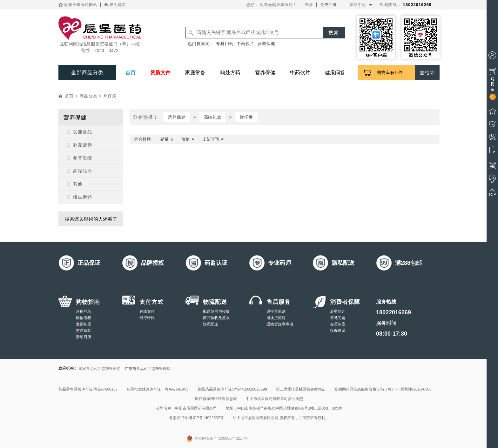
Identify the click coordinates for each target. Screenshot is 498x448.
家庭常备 (195, 73)
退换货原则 (276, 311)
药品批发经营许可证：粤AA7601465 (158, 389)
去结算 (427, 73)
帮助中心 (358, 5)
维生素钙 (83, 197)
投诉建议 (338, 331)
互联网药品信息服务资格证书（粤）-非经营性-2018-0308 (383, 389)
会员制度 (338, 324)
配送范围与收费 (216, 311)
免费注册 (328, 5)
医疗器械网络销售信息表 (216, 399)
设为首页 (118, 5)
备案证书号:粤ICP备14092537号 (196, 418)
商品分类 (89, 96)
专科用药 (225, 44)
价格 (188, 139)
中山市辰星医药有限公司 (196, 408)
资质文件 (160, 73)
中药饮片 (246, 44)
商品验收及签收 (216, 318)
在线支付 (147, 311)
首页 (131, 73)
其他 (78, 184)
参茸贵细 (83, 158)
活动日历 (84, 337)
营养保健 (266, 44)
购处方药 (230, 73)
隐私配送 (211, 324)
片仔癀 (110, 96)
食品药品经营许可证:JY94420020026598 (232, 389)
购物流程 (84, 318)
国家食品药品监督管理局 (99, 369)
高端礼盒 (83, 171)
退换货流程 (276, 318)
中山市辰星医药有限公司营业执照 (274, 399)
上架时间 (213, 139)
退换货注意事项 (280, 324)
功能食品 (83, 132)
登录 (309, 5)
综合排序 (143, 139)
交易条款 (84, 331)
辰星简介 (338, 311)
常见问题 (338, 318)
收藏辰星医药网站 (81, 5)
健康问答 (335, 73)
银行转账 (147, 318)
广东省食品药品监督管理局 (148, 369)
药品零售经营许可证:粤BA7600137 (88, 389)
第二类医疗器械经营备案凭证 (301, 389)
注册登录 (84, 311)
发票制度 (84, 324)
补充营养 (83, 145)
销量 (167, 139)
